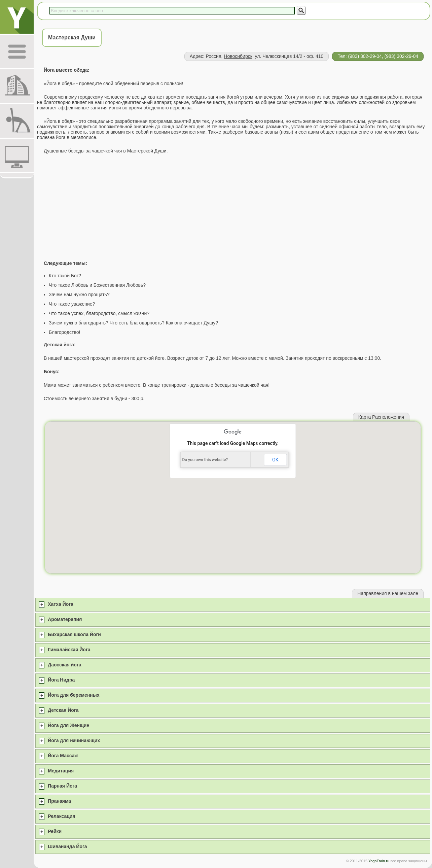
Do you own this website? (205, 460)
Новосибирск (238, 56)
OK (275, 460)
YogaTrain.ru (379, 861)
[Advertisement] (233, 207)
